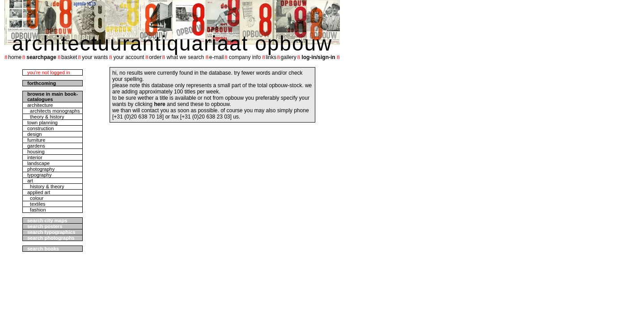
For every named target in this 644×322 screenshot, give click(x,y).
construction (40, 128)
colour (35, 198)
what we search (185, 57)
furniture (36, 140)
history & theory (46, 186)
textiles (36, 204)
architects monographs (53, 111)
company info (245, 57)
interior (35, 157)
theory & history (46, 117)
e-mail (217, 57)
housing (36, 152)
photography (41, 169)
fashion (37, 210)
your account (129, 57)
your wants (95, 57)
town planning (42, 123)
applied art (39, 192)
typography (39, 175)
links (271, 57)
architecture (40, 105)
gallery (288, 57)
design (34, 134)
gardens (36, 146)
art (30, 181)
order (155, 57)
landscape (38, 163)
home (15, 57)
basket (69, 57)
